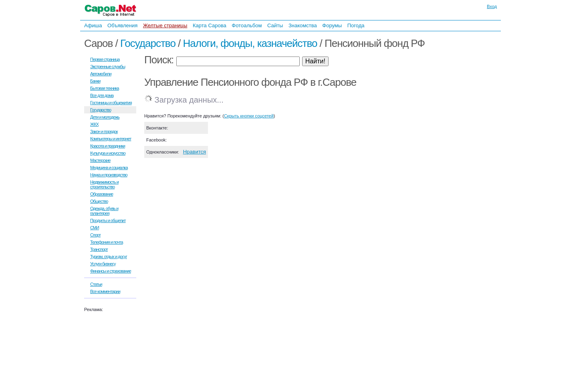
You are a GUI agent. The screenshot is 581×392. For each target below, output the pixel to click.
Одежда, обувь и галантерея (104, 211)
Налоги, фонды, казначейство (250, 43)
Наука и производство (109, 175)
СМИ (95, 228)
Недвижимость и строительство (104, 184)
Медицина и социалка (109, 168)
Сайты (275, 25)
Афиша (93, 25)
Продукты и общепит (108, 220)
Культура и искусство (108, 153)
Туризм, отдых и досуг (109, 257)
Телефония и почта (107, 242)
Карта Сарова (210, 25)
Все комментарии (105, 291)
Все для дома (102, 95)
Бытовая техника (105, 88)
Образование (102, 194)
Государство (148, 43)
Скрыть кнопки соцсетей (249, 116)
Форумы (332, 25)
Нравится (195, 152)
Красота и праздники (108, 146)
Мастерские (100, 160)
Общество (99, 201)
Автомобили (101, 74)
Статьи (96, 284)
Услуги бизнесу (103, 264)
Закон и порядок (104, 131)
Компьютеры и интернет (111, 139)
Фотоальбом (247, 25)
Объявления (122, 25)
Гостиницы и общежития (111, 103)
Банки (95, 81)
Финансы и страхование (111, 271)
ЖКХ (94, 124)
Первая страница (105, 59)
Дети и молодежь (105, 117)
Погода (356, 25)
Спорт (95, 235)
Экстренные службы (108, 67)
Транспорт (99, 249)
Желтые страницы (165, 25)
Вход (492, 6)
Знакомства (303, 25)
